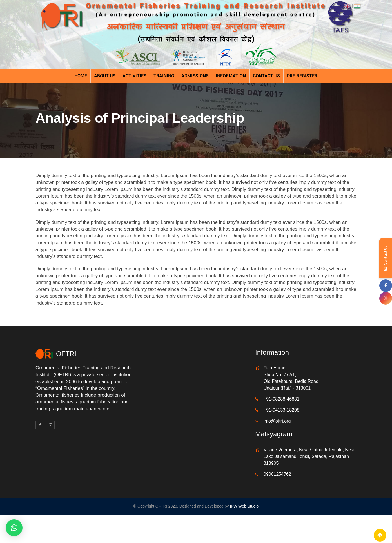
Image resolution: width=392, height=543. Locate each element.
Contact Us (266, 76)
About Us (105, 76)
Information (231, 76)
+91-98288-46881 (281, 399)
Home (81, 76)
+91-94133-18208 (281, 410)
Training (164, 76)
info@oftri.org (277, 421)
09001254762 (277, 474)
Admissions (195, 76)
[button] (14, 528)
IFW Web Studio (244, 506)
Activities (134, 76)
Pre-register (302, 76)
